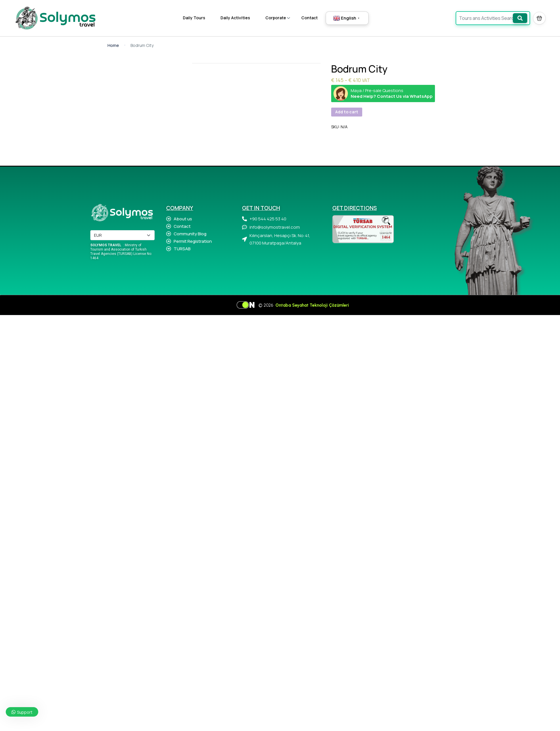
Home (113, 45)
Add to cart (347, 112)
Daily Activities (235, 18)
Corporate (278, 18)
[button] (539, 18)
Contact (309, 18)
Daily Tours (194, 18)
